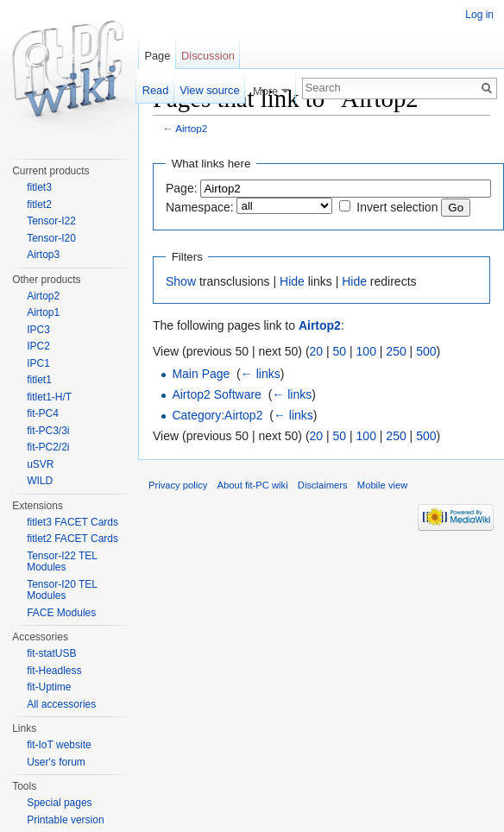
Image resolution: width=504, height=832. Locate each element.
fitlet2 (39, 205)
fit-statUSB (51, 653)
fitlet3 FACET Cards (72, 522)
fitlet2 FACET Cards (72, 539)
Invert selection (397, 207)
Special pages (59, 803)
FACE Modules (61, 613)
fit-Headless (54, 671)
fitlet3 (39, 187)
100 (366, 351)
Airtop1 (43, 312)
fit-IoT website (59, 745)
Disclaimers (323, 485)
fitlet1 (39, 380)
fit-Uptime (49, 687)
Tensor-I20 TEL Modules (62, 590)
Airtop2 (191, 128)
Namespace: (200, 207)
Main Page (201, 374)
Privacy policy (178, 485)
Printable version (65, 820)
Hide (292, 281)
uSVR (40, 464)
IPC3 (38, 330)
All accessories (61, 704)
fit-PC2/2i (48, 447)
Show (181, 281)
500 (426, 351)
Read (156, 90)
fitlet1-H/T (49, 397)
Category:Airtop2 (217, 415)
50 (340, 351)
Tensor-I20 (51, 238)
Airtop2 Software (217, 394)
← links (261, 374)
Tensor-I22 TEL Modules (62, 562)
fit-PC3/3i (48, 431)
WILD (40, 481)
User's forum (56, 762)
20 (317, 351)
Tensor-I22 (51, 221)
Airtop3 (43, 255)
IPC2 (38, 346)
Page (157, 56)
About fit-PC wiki (253, 485)
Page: (182, 188)
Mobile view (382, 485)
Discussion (208, 56)
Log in (479, 15)
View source (209, 90)
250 (396, 351)
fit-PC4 (43, 413)
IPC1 (38, 363)
